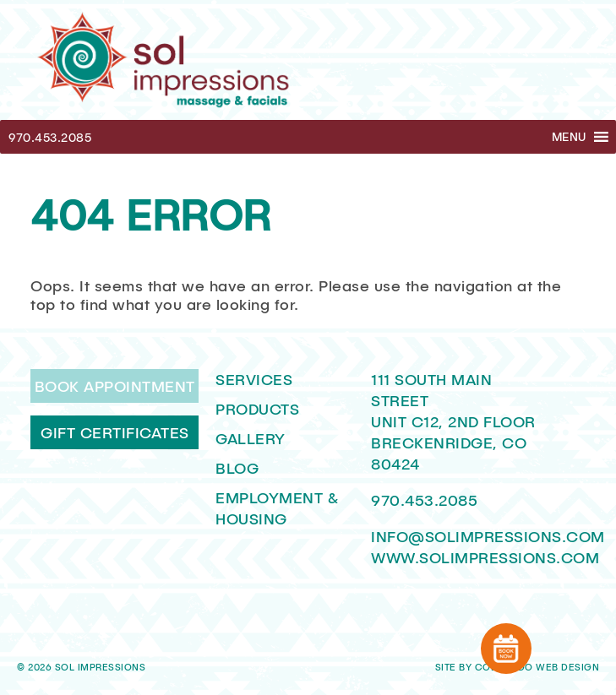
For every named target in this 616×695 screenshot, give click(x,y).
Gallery (251, 438)
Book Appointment (115, 386)
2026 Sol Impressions (87, 667)
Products (257, 409)
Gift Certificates (115, 432)
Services (254, 379)
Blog (237, 468)
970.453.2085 (50, 137)
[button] (569, 137)
